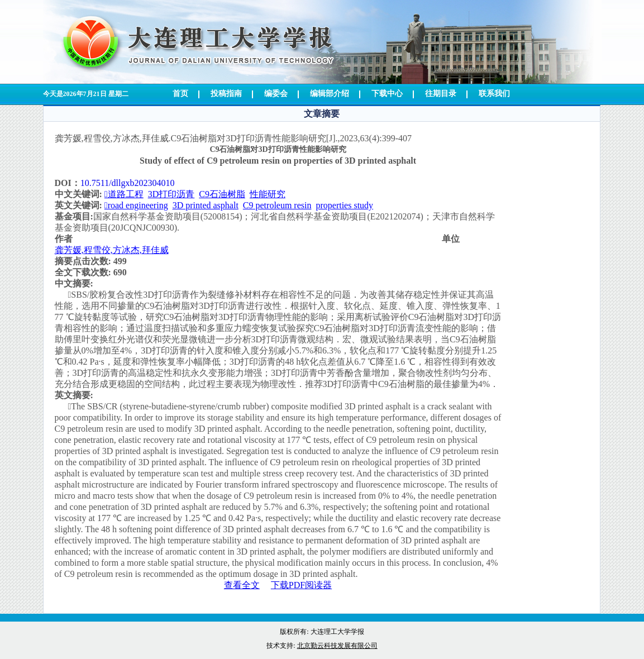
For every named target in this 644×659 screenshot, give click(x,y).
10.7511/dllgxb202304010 (128, 183)
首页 (180, 94)
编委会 (276, 94)
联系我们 (494, 94)
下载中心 (387, 94)
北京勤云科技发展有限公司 (337, 646)
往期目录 (441, 94)
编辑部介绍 (330, 94)
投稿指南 (226, 94)
